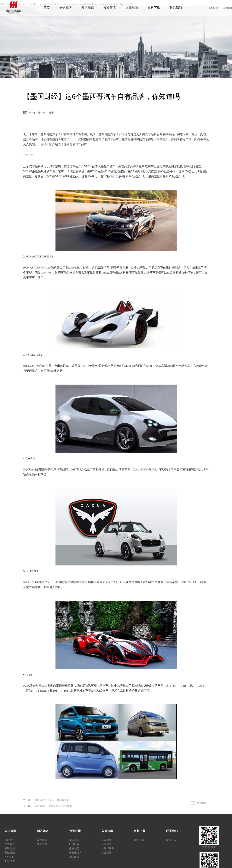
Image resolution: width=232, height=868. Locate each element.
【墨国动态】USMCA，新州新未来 (51, 800)
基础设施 (10, 853)
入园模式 (107, 840)
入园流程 (107, 844)
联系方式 (171, 840)
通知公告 (42, 844)
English (214, 8)
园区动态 (88, 8)
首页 (47, 8)
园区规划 (10, 848)
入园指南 (132, 8)
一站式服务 (108, 848)
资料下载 (154, 8)
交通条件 (10, 844)
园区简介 (10, 840)
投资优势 (74, 848)
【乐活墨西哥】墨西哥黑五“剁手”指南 (52, 806)
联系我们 (176, 8)
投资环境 (110, 8)
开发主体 (10, 861)
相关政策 (74, 857)
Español (227, 8)
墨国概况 (74, 840)
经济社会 (74, 844)
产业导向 (10, 857)
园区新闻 (42, 840)
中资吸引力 (75, 853)
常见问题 (107, 853)
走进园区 (66, 8)
